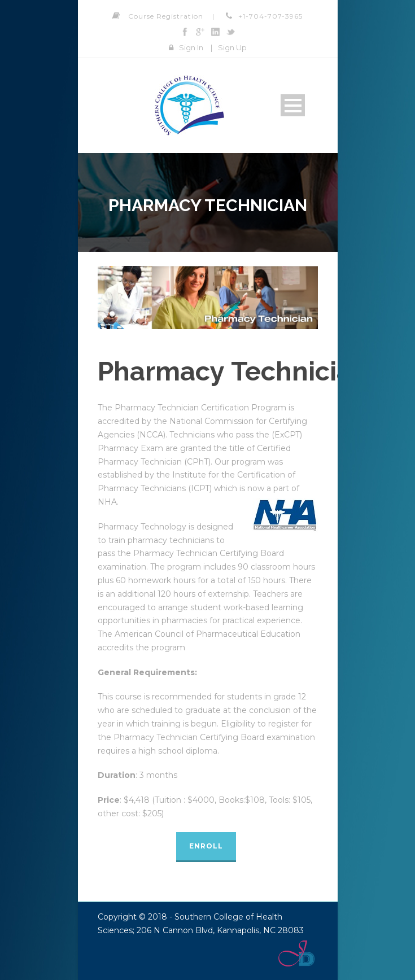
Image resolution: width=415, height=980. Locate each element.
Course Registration (166, 16)
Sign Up (232, 47)
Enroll (206, 846)
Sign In (191, 47)
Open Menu (293, 105)
